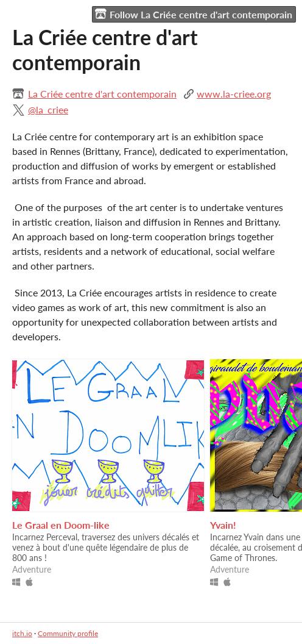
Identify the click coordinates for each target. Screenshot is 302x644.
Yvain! (223, 525)
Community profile (68, 633)
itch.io (22, 633)
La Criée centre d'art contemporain (102, 94)
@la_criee (48, 109)
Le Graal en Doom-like (61, 525)
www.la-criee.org (234, 94)
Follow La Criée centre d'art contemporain (194, 14)
